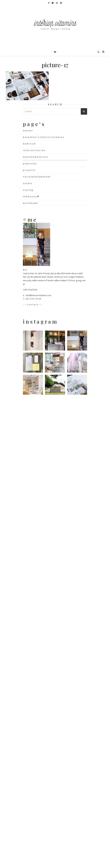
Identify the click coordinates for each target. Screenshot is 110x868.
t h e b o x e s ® (31, 196)
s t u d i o (27, 183)
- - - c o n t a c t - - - (33, 304)
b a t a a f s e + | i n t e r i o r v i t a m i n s (43, 137)
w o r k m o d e (30, 203)
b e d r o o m (29, 144)
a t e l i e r (28, 130)
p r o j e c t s (29, 170)
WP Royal (25, 863)
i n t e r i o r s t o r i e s (34, 150)
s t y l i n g (28, 190)
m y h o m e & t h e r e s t (35, 157)
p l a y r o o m (30, 163)
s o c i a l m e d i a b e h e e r (37, 177)
